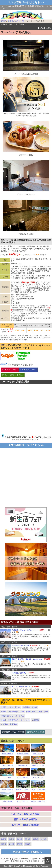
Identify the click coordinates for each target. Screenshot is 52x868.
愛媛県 (20, 844)
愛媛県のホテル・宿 (16, 21)
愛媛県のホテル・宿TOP (13, 732)
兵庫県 (4, 839)
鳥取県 (12, 839)
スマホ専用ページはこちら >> (26, 2)
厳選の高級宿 (38, 753)
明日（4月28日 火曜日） (26, 819)
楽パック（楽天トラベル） (13, 375)
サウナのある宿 (23, 777)
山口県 (44, 839)
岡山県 (28, 839)
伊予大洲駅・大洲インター (37, 712)
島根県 (20, 839)
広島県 (36, 839)
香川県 (12, 844)
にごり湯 (7, 777)
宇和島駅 (35, 720)
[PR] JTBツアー (23, 801)
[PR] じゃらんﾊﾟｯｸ (38, 801)
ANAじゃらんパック (28, 370)
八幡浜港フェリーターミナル (12, 716)
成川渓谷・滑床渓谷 (9, 724)
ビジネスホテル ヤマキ (21, 687)
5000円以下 (23, 765)
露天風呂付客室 (7, 753)
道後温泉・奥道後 (30, 707)
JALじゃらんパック (10, 370)
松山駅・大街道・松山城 (11, 707)
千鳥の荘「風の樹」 (19, 673)
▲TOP (48, 861)
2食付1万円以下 (7, 765)
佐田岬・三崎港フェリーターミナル (15, 720)
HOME (3, 21)
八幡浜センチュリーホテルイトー (24, 630)
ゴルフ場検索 (7, 801)
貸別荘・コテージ (23, 789)
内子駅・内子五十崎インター (12, 712)
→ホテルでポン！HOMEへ (26, 852)
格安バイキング (38, 765)
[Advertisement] (26, 479)
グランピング (38, 777)
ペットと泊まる (7, 789)
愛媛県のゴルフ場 (35, 732)
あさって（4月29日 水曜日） (26, 825)
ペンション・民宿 (38, 789)
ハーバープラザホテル (20, 645)
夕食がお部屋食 (23, 753)
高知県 (28, 844)
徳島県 (4, 844)
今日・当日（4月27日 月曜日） (26, 814)
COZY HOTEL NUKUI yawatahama (27, 659)
